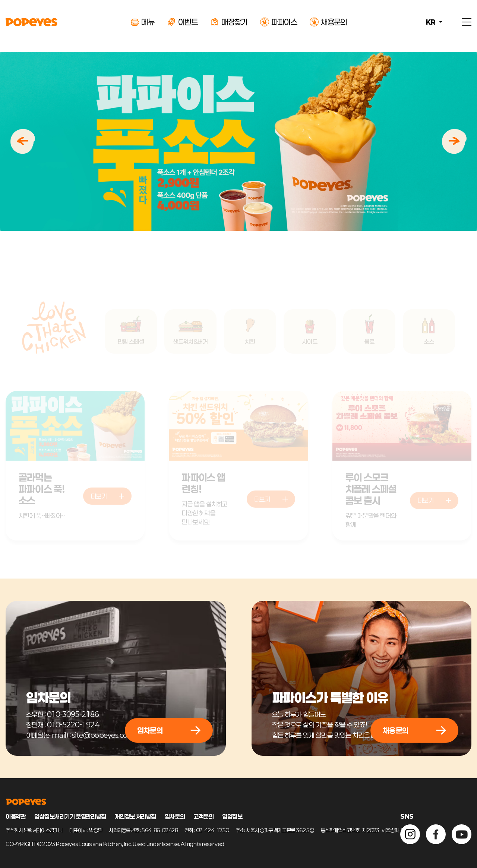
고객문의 (203, 816)
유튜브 (462, 834)
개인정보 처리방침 (135, 816)
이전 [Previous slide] (23, 141)
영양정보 (232, 816)
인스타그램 (410, 834)
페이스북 (436, 834)
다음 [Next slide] (454, 141)
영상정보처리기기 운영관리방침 (70, 816)
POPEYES (31, 22)
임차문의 (175, 816)
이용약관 (16, 816)
